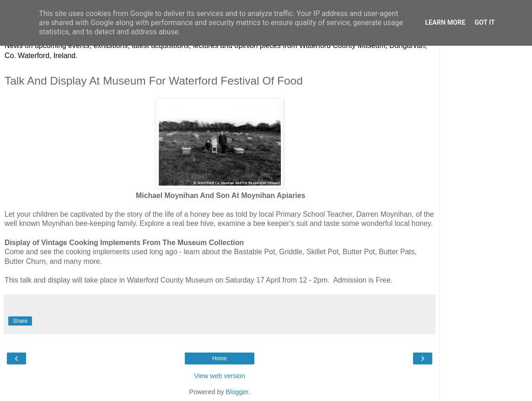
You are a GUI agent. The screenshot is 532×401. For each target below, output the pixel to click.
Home (220, 358)
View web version (220, 376)
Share (20, 321)
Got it (485, 23)
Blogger (237, 392)
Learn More (445, 23)
